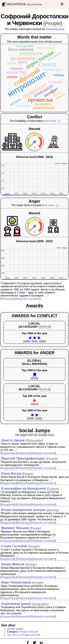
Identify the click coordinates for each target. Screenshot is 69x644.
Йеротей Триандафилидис (23, 458)
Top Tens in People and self (23, 635)
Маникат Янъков (15, 528)
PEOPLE (44, 327)
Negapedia (8, 453)
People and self (29, 632)
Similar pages (15, 629)
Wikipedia (7, 299)
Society (53, 510)
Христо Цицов (13, 440)
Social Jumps (34, 431)
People (53, 23)
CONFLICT (47, 316)
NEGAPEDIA (22, 4)
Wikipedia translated (28, 299)
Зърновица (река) (16, 604)
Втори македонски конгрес (23, 510)
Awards (34, 306)
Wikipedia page (55, 29)
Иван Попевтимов (16, 582)
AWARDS (20, 316)
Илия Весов (11, 474)
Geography (40, 604)
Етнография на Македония (23, 488)
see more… (52, 121)
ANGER (47, 353)
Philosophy (34, 441)
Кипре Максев (13, 564)
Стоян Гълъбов (14, 546)
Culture (53, 489)
